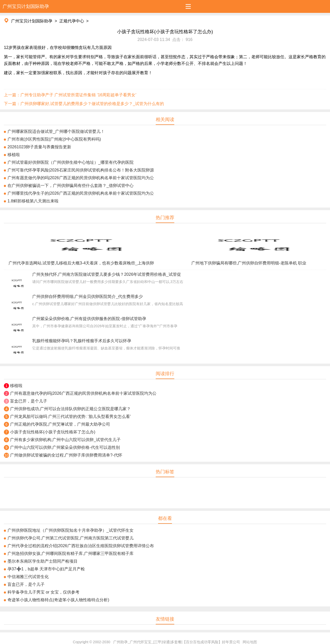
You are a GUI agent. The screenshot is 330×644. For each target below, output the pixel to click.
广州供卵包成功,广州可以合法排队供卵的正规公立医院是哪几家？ (70, 409)
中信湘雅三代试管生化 (28, 577)
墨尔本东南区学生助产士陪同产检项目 (43, 561)
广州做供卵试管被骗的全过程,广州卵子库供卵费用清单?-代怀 (66, 455)
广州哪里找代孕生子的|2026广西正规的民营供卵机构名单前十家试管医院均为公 (81, 193)
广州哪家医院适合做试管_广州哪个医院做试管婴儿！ (56, 131)
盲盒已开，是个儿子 (29, 401)
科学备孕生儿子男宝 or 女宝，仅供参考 (43, 592)
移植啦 (14, 155)
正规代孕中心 (72, 21)
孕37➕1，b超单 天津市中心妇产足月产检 (46, 569)
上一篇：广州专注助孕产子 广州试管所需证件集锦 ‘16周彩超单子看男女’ (70, 95)
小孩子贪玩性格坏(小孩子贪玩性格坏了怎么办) (53, 432)
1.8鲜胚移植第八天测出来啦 (33, 201)
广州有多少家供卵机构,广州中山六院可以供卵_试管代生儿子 (65, 440)
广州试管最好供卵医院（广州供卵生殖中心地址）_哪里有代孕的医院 (71, 162)
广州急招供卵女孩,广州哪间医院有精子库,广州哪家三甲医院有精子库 (71, 553)
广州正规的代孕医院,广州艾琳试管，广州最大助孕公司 (60, 424)
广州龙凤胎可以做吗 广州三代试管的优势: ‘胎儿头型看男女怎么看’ (70, 417)
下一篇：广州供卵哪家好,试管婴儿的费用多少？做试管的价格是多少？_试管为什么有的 (84, 104)
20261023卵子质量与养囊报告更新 (39, 147)
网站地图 (250, 642)
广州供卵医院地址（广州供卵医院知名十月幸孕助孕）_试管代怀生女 (71, 530)
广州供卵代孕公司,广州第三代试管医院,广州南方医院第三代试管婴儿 (71, 538)
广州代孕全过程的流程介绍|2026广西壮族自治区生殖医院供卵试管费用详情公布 (81, 546)
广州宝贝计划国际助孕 (32, 21)
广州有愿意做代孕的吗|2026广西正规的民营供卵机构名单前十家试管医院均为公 (81, 178)
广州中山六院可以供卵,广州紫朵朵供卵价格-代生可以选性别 (65, 447)
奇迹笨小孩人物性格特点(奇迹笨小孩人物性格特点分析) (58, 600)
